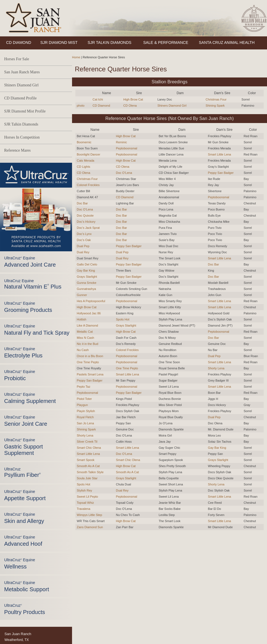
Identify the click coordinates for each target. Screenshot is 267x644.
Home (76, 57)
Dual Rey (83, 252)
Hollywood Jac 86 (89, 313)
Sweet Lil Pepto (87, 497)
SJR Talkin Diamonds (21, 124)
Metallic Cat (85, 332)
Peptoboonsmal (127, 148)
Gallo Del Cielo (87, 264)
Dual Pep (83, 246)
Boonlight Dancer (88, 154)
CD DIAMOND (19, 42)
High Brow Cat (133, 99)
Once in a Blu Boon (90, 356)
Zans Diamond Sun (90, 527)
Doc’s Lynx (84, 234)
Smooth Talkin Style (90, 472)
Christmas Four (216, 99)
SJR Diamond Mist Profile (25, 111)
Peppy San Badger (221, 173)
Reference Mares (17, 150)
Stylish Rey (84, 490)
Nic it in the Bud (87, 344)
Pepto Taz (84, 387)
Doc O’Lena (124, 173)
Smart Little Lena (220, 154)
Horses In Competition (22, 137)
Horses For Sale (17, 59)
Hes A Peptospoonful (91, 301)
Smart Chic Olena (89, 448)
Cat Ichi (98, 99)
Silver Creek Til (87, 442)
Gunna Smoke (86, 283)
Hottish (81, 319)
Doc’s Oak (84, 240)
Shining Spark (215, 106)
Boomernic (84, 142)
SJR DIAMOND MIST (59, 42)
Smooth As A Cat (88, 466)
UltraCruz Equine (33, 284)
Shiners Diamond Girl (21, 85)
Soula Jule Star (87, 478)
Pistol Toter (84, 399)
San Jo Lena (85, 423)
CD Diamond (101, 106)
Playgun (82, 405)
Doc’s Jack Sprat (88, 228)
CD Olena (130, 106)
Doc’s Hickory (86, 222)
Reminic (122, 142)
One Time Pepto (88, 362)
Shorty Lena (216, 368)
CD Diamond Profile (20, 98)
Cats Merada (86, 161)
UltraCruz (22, 472)
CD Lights (83, 167)
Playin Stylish (86, 411)
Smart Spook (86, 460)
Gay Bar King (86, 270)
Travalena (84, 509)
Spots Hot (123, 319)
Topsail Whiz (85, 503)
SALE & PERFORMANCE (166, 42)
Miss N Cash (85, 338)
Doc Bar (82, 203)
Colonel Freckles (88, 185)
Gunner (82, 295)
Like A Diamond (87, 325)
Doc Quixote (85, 215)
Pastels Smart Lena (90, 374)
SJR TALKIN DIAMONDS (109, 42)
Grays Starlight (87, 277)
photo (81, 106)
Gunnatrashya (86, 289)
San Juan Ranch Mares (22, 72)
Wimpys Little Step (89, 515)
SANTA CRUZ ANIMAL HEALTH (227, 42)
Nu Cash (83, 350)
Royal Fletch (85, 417)
